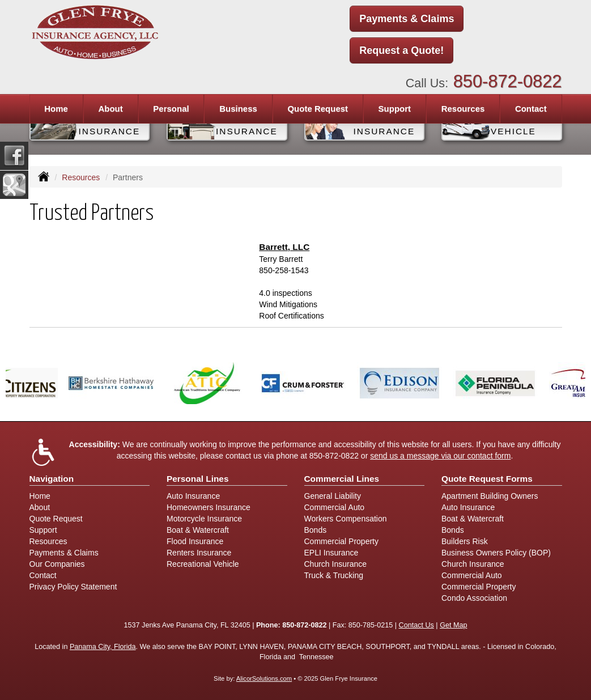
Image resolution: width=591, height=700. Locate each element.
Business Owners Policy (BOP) (496, 553)
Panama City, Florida (103, 647)
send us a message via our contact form (440, 456)
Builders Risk (465, 541)
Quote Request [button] (318, 109)
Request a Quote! (401, 50)
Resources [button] (463, 109)
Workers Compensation (346, 519)
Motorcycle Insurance (204, 519)
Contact (531, 109)
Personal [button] (171, 109)
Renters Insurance (199, 553)
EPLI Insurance (331, 553)
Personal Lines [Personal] (198, 479)
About (110, 109)
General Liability (333, 496)
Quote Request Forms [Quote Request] (487, 479)
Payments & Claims (407, 19)
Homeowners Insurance (209, 507)
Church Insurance (336, 564)
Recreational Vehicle (203, 564)
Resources (81, 177)
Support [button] (395, 109)
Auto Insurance (193, 496)
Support (43, 530)
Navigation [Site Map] (52, 479)
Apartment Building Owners (490, 496)
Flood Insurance (195, 541)
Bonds (316, 530)
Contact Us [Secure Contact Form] (416, 625)
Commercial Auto (335, 507)
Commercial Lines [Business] (342, 479)
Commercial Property (341, 541)
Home (56, 109)
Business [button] (238, 109)
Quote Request (56, 519)
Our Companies (57, 564)
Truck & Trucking (334, 575)
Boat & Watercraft (198, 530)
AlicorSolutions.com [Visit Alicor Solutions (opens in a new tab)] (264, 678)
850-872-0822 (508, 81)
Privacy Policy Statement (73, 587)
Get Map (453, 625)
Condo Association (474, 598)
